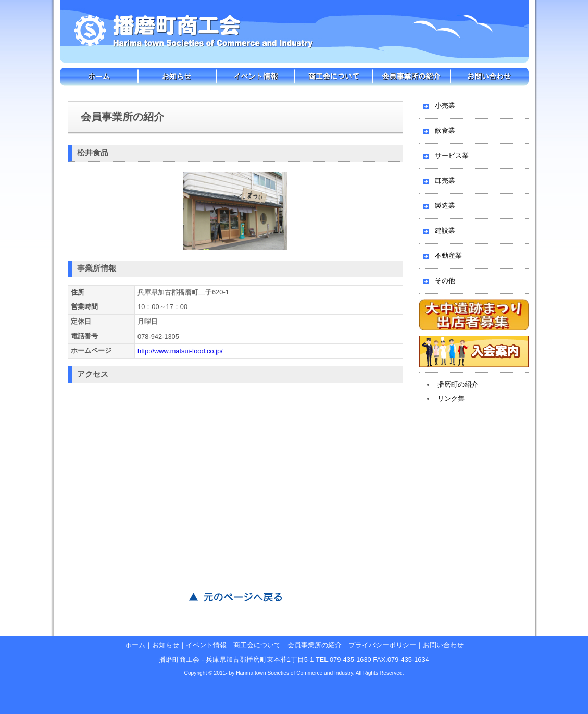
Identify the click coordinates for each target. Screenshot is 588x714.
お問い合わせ (490, 77)
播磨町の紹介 (458, 384)
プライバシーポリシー (382, 645)
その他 (445, 281)
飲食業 (445, 131)
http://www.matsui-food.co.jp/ (180, 351)
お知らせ (177, 77)
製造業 (445, 206)
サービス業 (452, 156)
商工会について (333, 77)
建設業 (445, 231)
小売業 (445, 106)
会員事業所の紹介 (411, 77)
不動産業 (448, 256)
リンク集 (451, 398)
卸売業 (445, 181)
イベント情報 (255, 77)
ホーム (99, 77)
